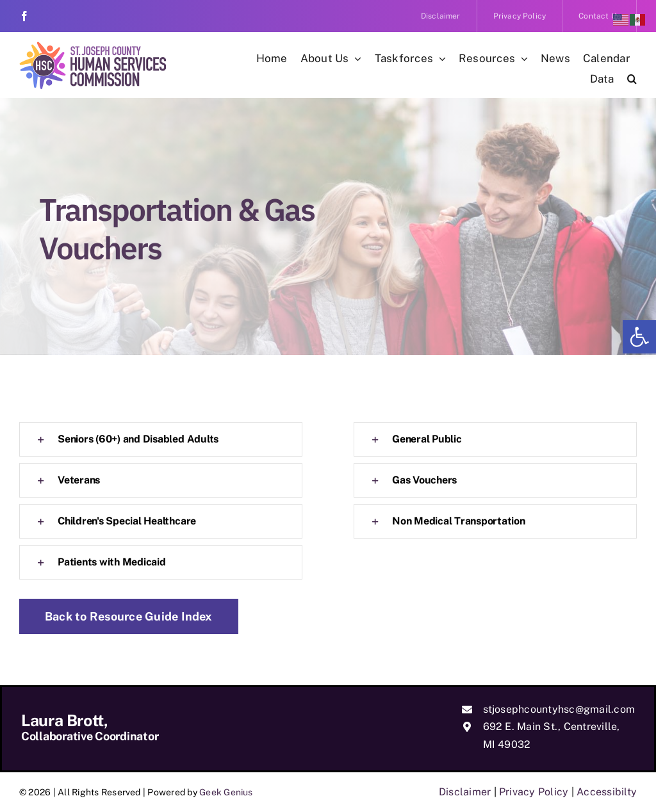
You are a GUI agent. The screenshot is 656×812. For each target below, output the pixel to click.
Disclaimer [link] (465, 792)
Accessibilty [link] (607, 792)
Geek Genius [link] (226, 792)
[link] (639, 337)
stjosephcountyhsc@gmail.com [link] (559, 709)
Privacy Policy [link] (534, 792)
